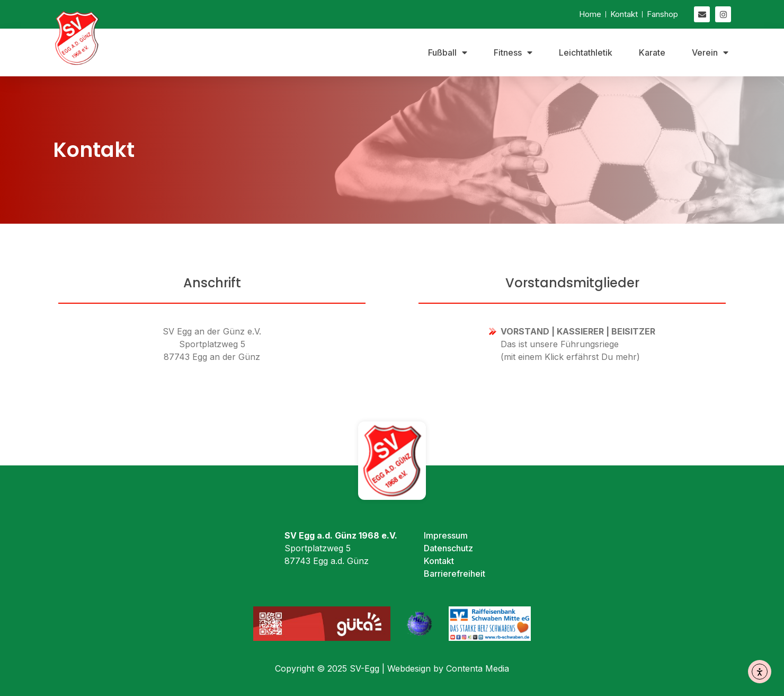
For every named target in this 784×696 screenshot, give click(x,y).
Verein (710, 52)
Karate (652, 52)
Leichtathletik (586, 52)
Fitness (513, 52)
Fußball (448, 52)
